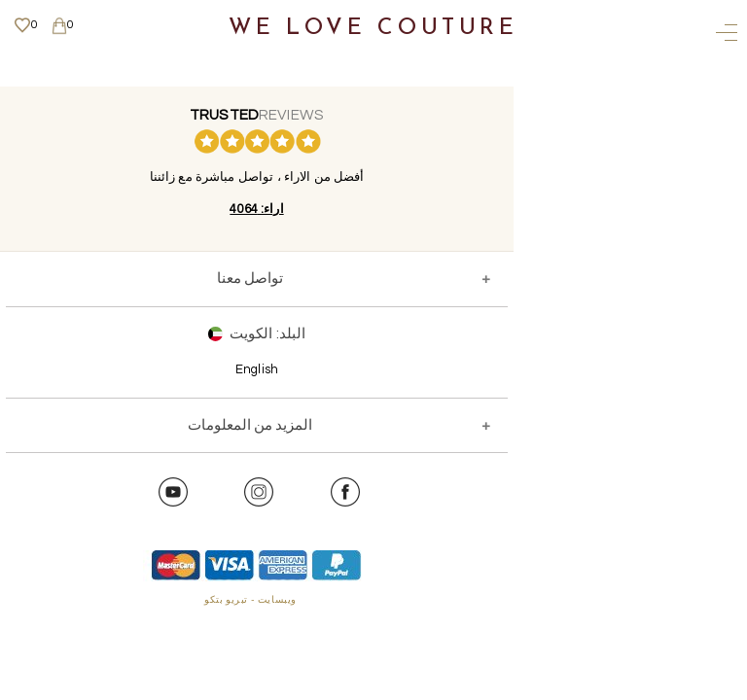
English (257, 369)
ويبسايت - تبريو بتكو (250, 600)
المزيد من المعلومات (250, 425)
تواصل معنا (250, 279)
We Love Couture (373, 29)
